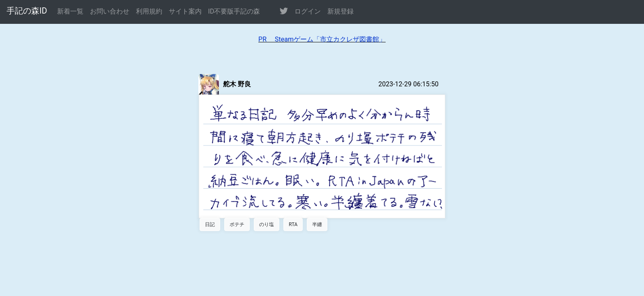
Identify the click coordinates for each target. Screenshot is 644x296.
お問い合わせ (110, 11)
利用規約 (149, 11)
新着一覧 (70, 11)
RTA (293, 224)
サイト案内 (185, 11)
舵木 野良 (237, 84)
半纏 (317, 224)
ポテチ (237, 224)
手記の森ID (27, 11)
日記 (210, 224)
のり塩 (267, 224)
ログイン (308, 11)
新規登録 (340, 11)
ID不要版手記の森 (234, 11)
